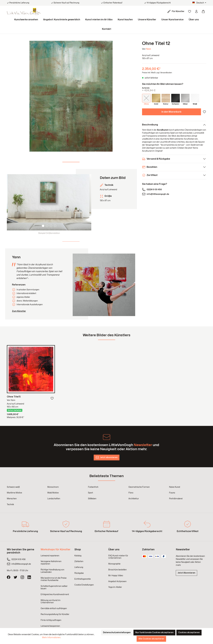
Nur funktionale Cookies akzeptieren (154, 632)
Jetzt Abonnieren (186, 573)
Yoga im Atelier (115, 587)
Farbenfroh (93, 487)
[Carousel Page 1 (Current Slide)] (43, 226)
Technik (10, 504)
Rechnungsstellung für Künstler (55, 614)
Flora (131, 493)
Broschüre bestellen (117, 570)
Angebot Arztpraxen (117, 581)
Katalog (78, 556)
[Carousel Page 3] (51, 226)
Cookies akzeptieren (189, 632)
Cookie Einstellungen (84, 585)
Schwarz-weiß (13, 487)
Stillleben (92, 499)
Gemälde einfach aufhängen (54, 608)
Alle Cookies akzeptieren (151, 639)
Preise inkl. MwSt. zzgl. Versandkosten (157, 73)
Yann (148, 49)
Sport (90, 493)
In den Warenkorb (171, 112)
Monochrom (53, 487)
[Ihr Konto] (196, 11)
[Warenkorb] (203, 11)
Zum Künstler (19, 311)
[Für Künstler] (176, 11)
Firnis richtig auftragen (51, 620)
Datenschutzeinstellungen (117, 632)
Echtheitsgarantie (83, 579)
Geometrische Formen (139, 487)
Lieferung (79, 567)
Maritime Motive (14, 493)
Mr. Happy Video (116, 576)
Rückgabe (79, 573)
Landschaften (54, 499)
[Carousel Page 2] (47, 226)
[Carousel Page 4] (55, 226)
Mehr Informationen (51, 637)
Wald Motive (53, 493)
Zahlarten (79, 561)
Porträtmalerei (176, 499)
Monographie (114, 564)
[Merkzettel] (190, 11)
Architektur (134, 499)
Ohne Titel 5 (14, 397)
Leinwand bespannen (50, 626)
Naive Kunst (175, 487)
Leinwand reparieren (50, 556)
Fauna (172, 493)
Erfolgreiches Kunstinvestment (55, 594)
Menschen (12, 499)
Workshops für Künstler (56, 550)
